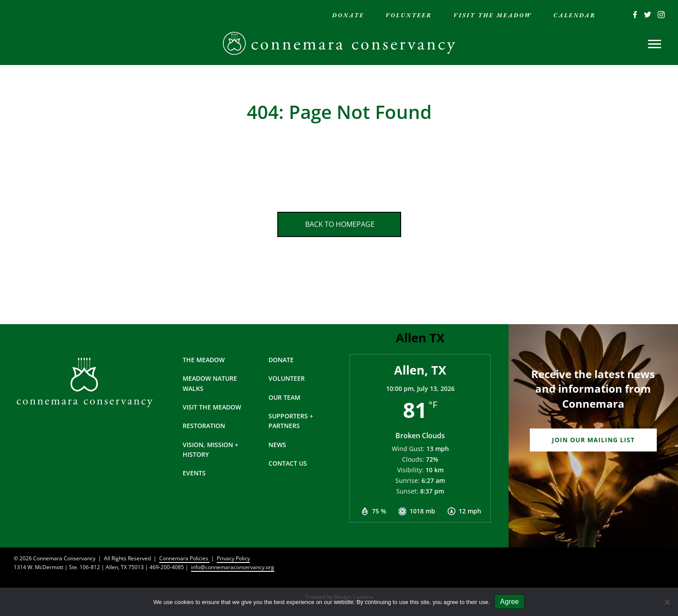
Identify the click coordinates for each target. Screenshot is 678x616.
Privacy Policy (233, 558)
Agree (510, 602)
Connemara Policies (184, 558)
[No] (667, 602)
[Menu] (655, 44)
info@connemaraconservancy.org (233, 567)
